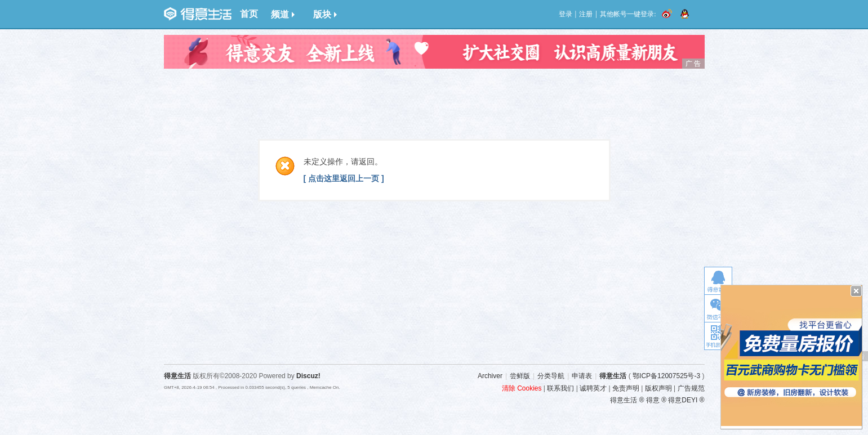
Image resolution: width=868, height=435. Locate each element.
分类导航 (551, 376)
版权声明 (658, 388)
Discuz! (308, 376)
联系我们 (560, 388)
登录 (566, 14)
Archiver (490, 376)
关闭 (856, 291)
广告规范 (691, 388)
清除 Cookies (522, 388)
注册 (586, 14)
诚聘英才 (593, 388)
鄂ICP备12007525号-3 (666, 376)
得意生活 (613, 376)
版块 (325, 14)
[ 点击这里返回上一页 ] (344, 178)
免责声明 (626, 388)
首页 (249, 14)
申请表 (582, 376)
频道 (283, 14)
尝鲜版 (520, 376)
